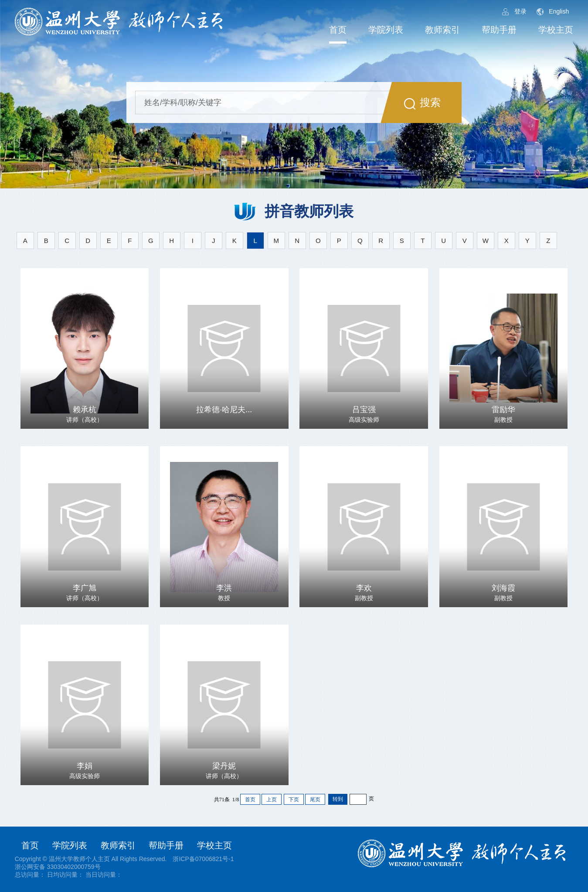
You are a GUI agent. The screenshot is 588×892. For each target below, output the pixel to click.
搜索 (422, 103)
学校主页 (556, 30)
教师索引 (442, 30)
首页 (338, 30)
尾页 (315, 800)
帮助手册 (499, 30)
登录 (514, 12)
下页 (294, 800)
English (553, 12)
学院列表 (386, 30)
